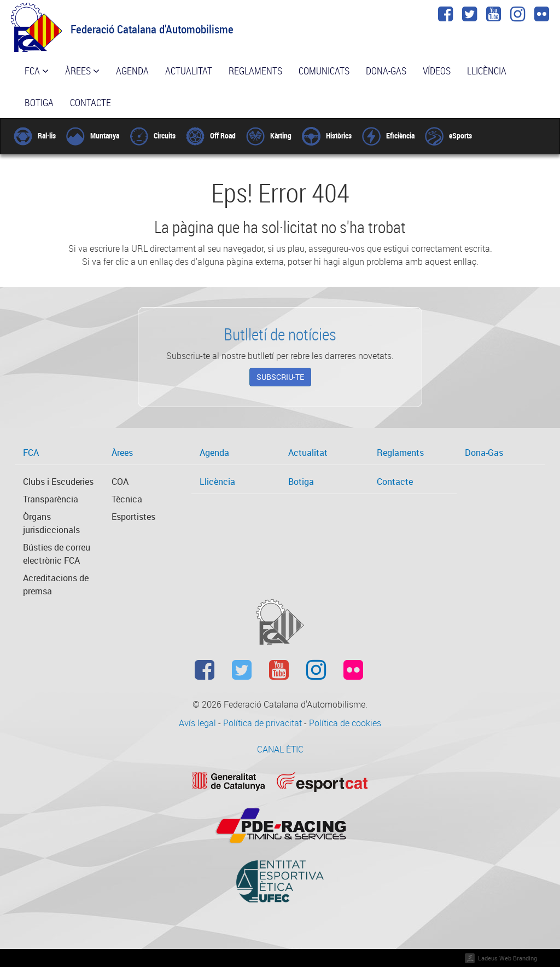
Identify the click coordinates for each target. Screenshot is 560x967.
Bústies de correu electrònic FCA (57, 554)
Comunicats (324, 71)
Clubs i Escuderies (58, 482)
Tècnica (127, 499)
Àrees (82, 71)
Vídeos (437, 71)
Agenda (132, 71)
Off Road (211, 135)
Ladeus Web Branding (507, 958)
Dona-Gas (386, 71)
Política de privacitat (264, 723)
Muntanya (93, 135)
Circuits (153, 135)
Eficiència (388, 135)
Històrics (327, 135)
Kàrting (269, 135)
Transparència (51, 499)
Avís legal (199, 723)
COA (120, 482)
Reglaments (255, 71)
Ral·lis (35, 135)
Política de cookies (345, 723)
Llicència (487, 71)
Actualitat (189, 71)
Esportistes (133, 517)
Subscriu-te (280, 377)
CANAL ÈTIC (280, 749)
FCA (37, 71)
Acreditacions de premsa (56, 584)
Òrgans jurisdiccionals (51, 523)
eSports (448, 135)
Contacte (91, 102)
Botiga (39, 102)
